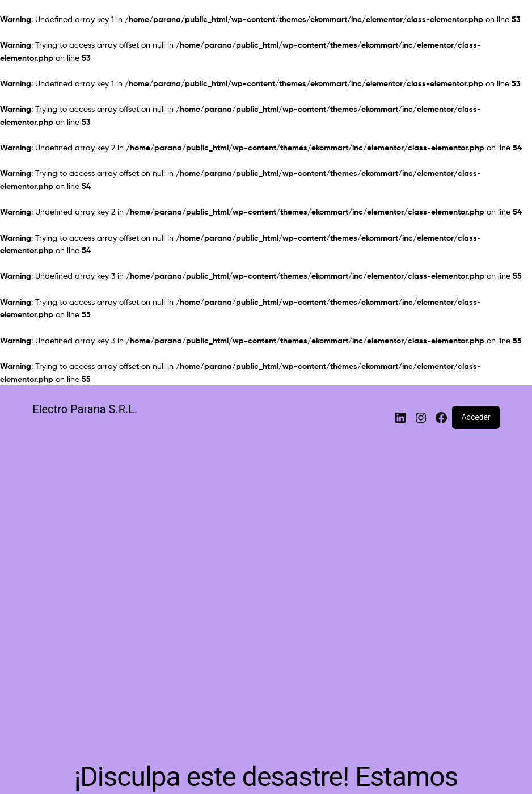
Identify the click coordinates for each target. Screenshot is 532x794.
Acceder (476, 417)
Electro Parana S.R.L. (85, 409)
